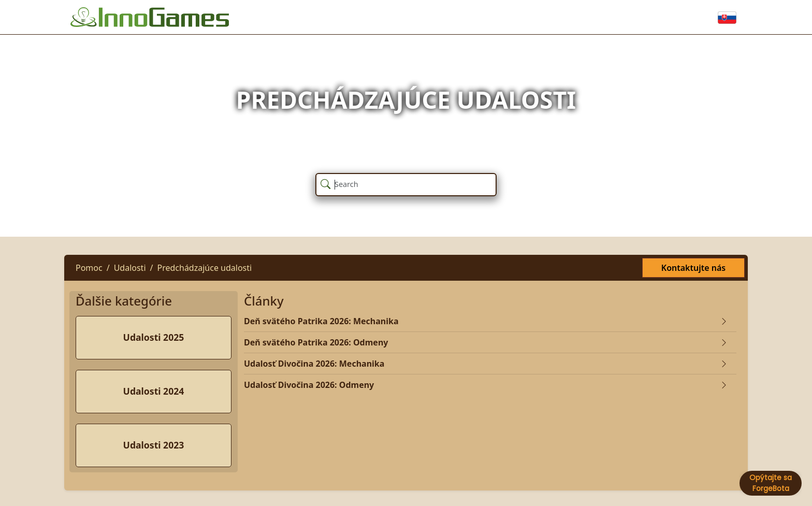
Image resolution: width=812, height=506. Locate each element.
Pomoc (89, 268)
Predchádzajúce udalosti (204, 268)
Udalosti (130, 268)
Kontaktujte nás (693, 268)
